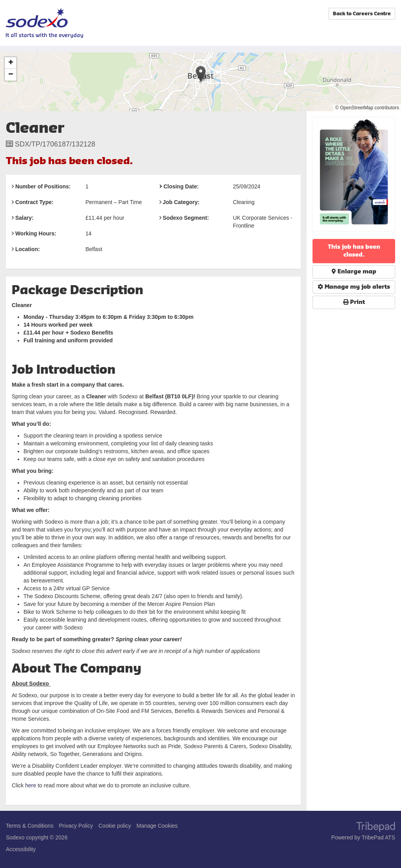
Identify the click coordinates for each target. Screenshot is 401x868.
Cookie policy (115, 826)
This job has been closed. (354, 251)
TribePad (376, 828)
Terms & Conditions (30, 826)
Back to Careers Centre (362, 14)
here (31, 785)
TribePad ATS (378, 837)
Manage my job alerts (354, 287)
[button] (201, 74)
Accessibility (21, 849)
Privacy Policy (76, 826)
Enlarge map (354, 272)
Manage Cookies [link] (157, 826)
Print (354, 302)
